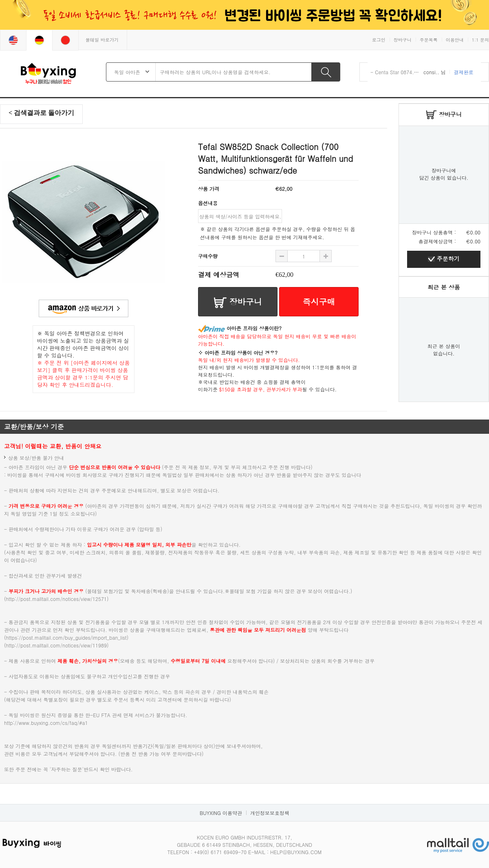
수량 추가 (282, 256)
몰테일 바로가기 (102, 40)
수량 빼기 (326, 256)
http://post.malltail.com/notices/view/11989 (57, 645)
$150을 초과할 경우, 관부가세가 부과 (261, 389)
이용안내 (455, 40)
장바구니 (403, 40)
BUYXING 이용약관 (221, 813)
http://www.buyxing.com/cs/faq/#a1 (46, 723)
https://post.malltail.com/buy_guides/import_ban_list (66, 637)
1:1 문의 (480, 40)
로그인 (379, 40)
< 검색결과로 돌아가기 (41, 113)
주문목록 (429, 40)
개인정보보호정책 (270, 813)
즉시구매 (319, 301)
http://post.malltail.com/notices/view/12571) (57, 599)
